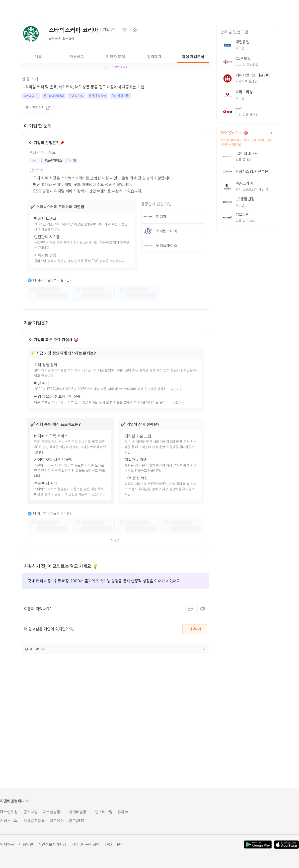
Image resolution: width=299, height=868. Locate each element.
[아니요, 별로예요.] (202, 609)
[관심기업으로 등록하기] (125, 30)
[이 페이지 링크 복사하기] (135, 30)
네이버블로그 (79, 812)
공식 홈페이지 (38, 108)
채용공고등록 (34, 821)
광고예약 (57, 821)
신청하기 (195, 629)
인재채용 (7, 844)
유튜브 (123, 812)
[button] (116, 649)
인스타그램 (104, 812)
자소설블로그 (53, 812)
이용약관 (26, 844)
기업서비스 (9, 821)
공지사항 (31, 812)
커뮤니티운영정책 (86, 844)
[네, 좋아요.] (190, 609)
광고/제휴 (76, 821)
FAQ (108, 844)
